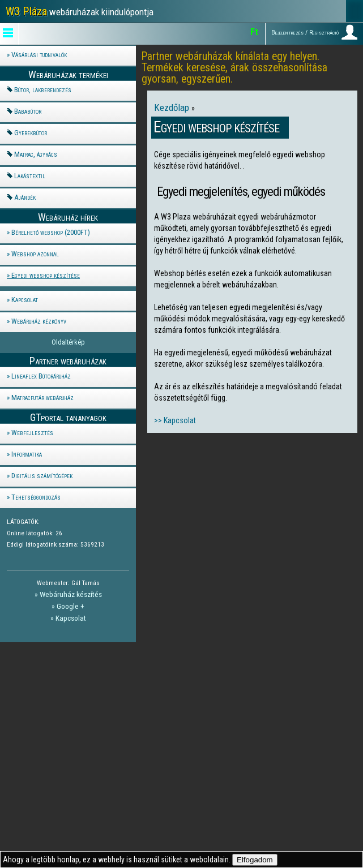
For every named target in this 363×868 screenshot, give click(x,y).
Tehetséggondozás (36, 497)
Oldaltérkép (68, 342)
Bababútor (28, 111)
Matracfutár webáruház (42, 398)
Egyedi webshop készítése (46, 275)
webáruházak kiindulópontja (80, 11)
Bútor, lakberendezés (43, 90)
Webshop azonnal (35, 254)
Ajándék (25, 197)
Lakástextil (30, 176)
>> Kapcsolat (175, 420)
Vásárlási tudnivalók (39, 55)
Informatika (27, 454)
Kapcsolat (25, 300)
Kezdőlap (173, 108)
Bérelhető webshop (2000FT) (51, 232)
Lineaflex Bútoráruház (41, 376)
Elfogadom (255, 860)
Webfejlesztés (32, 433)
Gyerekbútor (31, 133)
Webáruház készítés (71, 594)
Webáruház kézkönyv (39, 321)
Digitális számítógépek (42, 476)
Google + (71, 606)
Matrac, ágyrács (36, 154)
